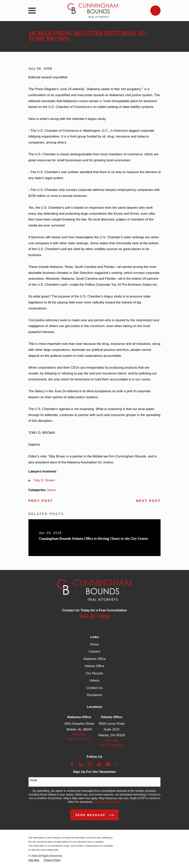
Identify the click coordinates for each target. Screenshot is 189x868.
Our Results (95, 673)
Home (94, 644)
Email (34, 780)
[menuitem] (34, 860)
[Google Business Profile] (99, 764)
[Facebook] (72, 764)
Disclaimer (94, 695)
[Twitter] (117, 764)
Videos (95, 680)
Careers (94, 651)
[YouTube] (108, 764)
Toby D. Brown (44, 480)
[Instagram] (90, 764)
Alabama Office (95, 659)
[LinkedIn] (81, 764)
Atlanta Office (95, 666)
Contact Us (94, 688)
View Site (79, 734)
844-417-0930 (94, 617)
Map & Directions (79, 739)
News (52, 490)
